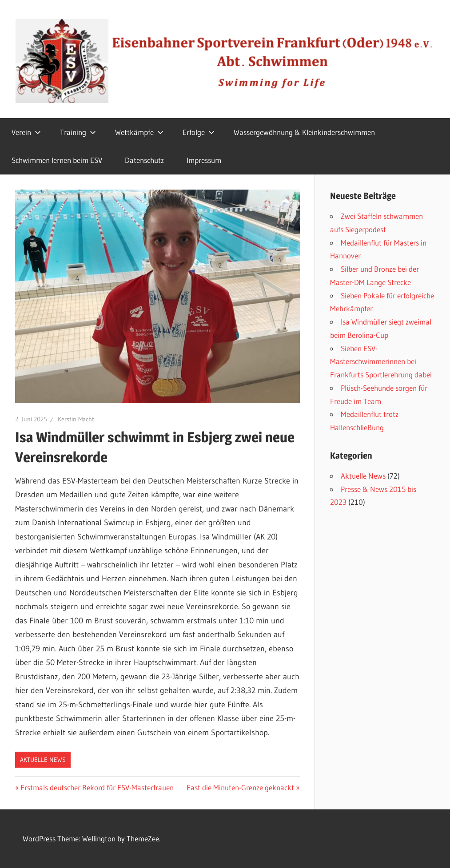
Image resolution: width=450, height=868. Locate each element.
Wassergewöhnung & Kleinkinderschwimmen (304, 132)
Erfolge (199, 132)
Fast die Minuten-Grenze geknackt (240, 787)
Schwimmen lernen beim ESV (57, 160)
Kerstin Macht (76, 419)
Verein (26, 132)
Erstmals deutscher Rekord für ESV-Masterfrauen (97, 787)
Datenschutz (144, 160)
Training (78, 132)
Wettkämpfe (139, 132)
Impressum (204, 160)
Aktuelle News (43, 760)
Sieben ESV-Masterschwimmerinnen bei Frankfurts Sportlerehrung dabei (381, 362)
